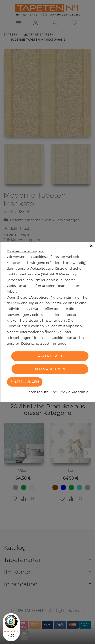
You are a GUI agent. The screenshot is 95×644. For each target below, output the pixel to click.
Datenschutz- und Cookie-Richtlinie (57, 392)
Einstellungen (25, 382)
